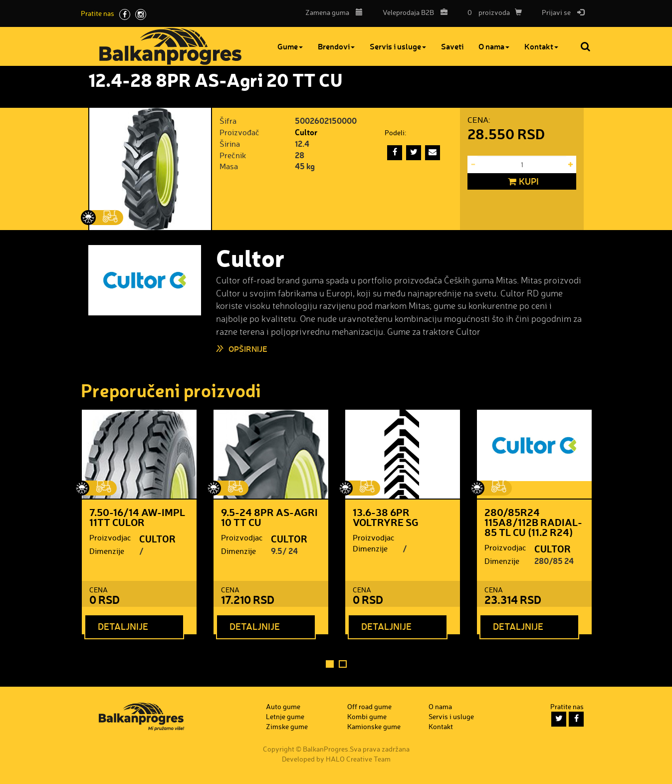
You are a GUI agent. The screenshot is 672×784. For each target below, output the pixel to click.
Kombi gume (367, 716)
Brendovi (336, 46)
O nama (494, 46)
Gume (290, 46)
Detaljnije (123, 626)
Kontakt (541, 46)
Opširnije (248, 349)
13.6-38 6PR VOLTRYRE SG (386, 517)
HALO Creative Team (358, 759)
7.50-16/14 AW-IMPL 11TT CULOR (137, 517)
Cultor (306, 132)
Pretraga (586, 46)
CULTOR (157, 538)
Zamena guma (334, 12)
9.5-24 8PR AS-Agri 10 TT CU (269, 517)
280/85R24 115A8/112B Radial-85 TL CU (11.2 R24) (533, 522)
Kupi (522, 182)
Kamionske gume (374, 726)
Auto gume (283, 706)
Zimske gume (287, 726)
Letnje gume (285, 716)
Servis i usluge (398, 46)
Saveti (452, 46)
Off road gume (369, 706)
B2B (413, 12)
